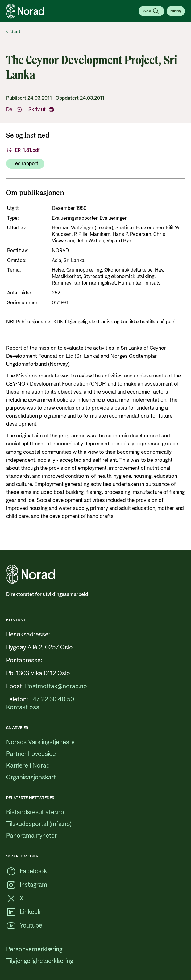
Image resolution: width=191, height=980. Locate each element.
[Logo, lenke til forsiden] (25, 11)
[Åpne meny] (176, 11)
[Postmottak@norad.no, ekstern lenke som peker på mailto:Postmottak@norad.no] (56, 686)
